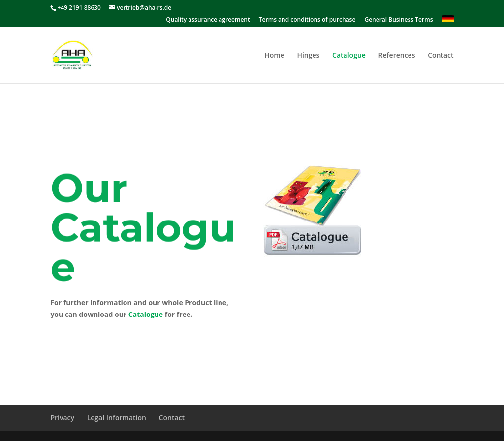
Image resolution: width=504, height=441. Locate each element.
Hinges (308, 56)
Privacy (62, 418)
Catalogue (349, 56)
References (397, 56)
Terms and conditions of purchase (307, 20)
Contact (441, 56)
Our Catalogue (143, 233)
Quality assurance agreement (208, 20)
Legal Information (117, 418)
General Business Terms (398, 20)
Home (274, 56)
